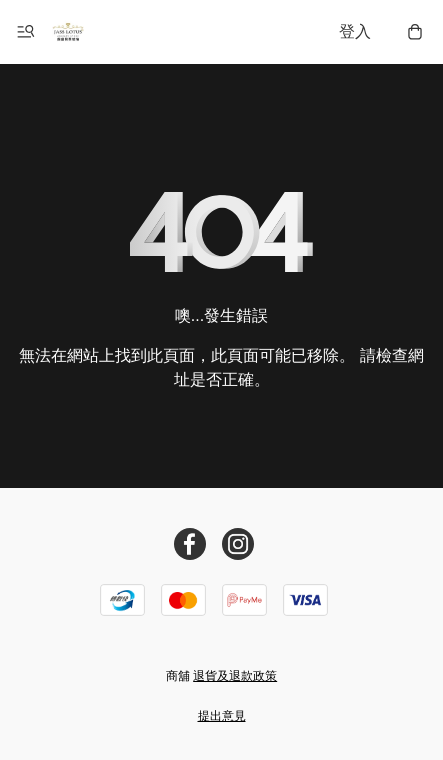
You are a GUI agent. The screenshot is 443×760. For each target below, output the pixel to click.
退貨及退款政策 (235, 676)
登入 (355, 31)
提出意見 (222, 716)
